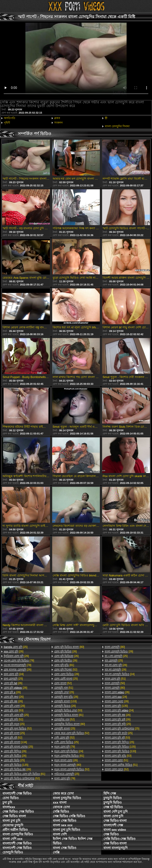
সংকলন (58, 123)
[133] (65, 701)
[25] (16, 647)
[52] (13, 719)
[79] (65, 747)
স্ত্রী (106, 118)
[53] (14, 710)
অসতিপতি (10, 118)
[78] (19, 661)
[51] (64, 688)
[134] (15, 742)
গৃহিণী (7, 123)
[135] (16, 765)
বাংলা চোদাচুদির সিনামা (117, 126)
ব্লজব (57, 118)
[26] (14, 651)
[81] (25, 774)
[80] (69, 647)
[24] (14, 674)
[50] (115, 683)
